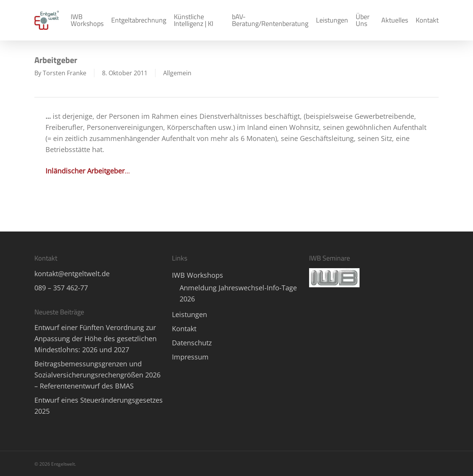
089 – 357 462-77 (61, 288)
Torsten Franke (65, 73)
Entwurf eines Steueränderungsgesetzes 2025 (99, 406)
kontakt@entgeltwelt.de (72, 274)
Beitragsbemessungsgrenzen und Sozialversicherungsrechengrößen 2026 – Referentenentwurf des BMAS (97, 375)
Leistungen (190, 314)
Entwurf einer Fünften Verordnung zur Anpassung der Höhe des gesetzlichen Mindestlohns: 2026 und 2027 (96, 338)
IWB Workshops (198, 275)
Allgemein (177, 73)
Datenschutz (192, 343)
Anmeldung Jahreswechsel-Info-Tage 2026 (238, 293)
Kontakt (184, 329)
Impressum (190, 357)
